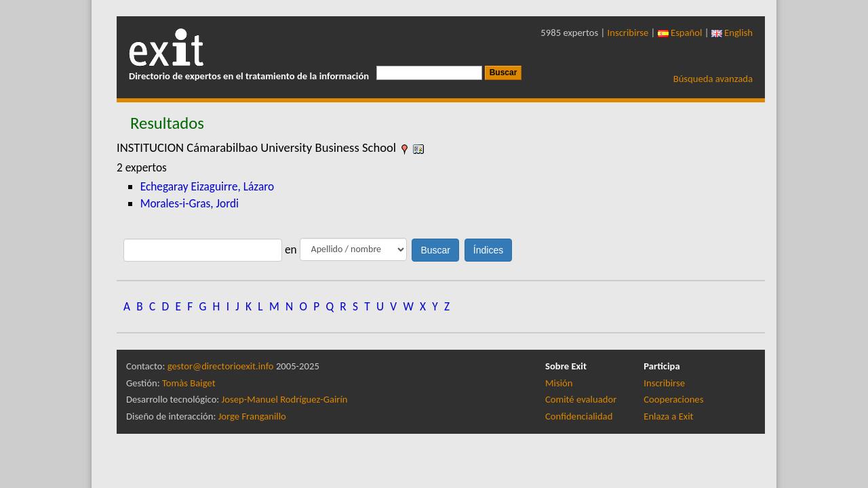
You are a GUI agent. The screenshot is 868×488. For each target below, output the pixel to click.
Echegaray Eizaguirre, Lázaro (207, 186)
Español (680, 33)
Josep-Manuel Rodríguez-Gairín (285, 399)
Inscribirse (628, 33)
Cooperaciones (673, 399)
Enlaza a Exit (668, 416)
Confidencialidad (579, 416)
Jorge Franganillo (252, 416)
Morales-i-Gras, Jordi (190, 203)
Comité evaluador (581, 399)
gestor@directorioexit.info (221, 366)
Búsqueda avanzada (713, 79)
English (732, 33)
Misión (559, 383)
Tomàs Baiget (189, 383)
